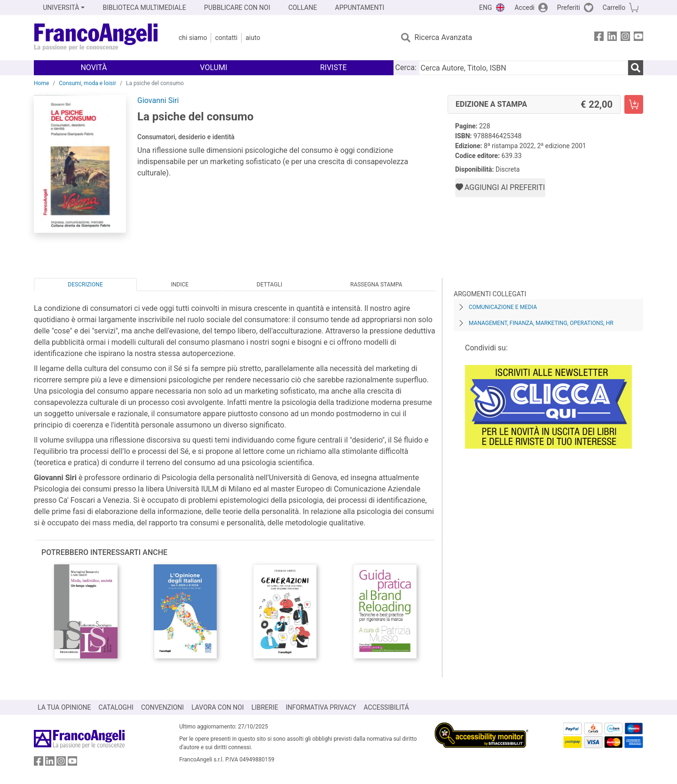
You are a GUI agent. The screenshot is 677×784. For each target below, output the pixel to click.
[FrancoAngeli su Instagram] (625, 38)
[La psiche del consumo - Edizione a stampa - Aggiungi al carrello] (634, 104)
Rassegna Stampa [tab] (376, 285)
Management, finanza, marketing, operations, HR (541, 323)
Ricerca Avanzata (444, 37)
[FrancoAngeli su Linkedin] (612, 38)
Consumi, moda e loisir (87, 83)
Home (41, 83)
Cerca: (406, 67)
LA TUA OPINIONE (64, 707)
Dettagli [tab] (269, 285)
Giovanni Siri (158, 100)
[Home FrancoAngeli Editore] (96, 38)
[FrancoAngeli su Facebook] (599, 38)
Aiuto (253, 38)
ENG (485, 8)
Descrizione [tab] (85, 285)
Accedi (524, 8)
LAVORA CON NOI (218, 707)
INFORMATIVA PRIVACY (321, 707)
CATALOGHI (116, 707)
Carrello (614, 8)
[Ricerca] (636, 68)
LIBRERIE (265, 707)
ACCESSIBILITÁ (386, 707)
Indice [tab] (180, 285)
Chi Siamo (193, 38)
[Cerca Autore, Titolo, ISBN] (523, 68)
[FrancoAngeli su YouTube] (638, 38)
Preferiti (569, 8)
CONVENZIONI (162, 707)
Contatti (226, 38)
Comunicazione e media (503, 307)
